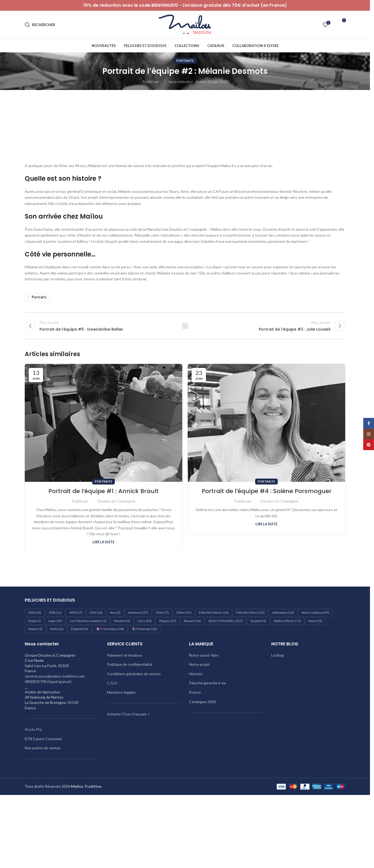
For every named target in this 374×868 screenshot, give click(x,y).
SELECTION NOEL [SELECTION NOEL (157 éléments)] (226, 621)
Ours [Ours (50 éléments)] (145, 621)
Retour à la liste (185, 326)
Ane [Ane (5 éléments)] (115, 612)
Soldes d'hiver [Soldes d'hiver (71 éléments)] (287, 621)
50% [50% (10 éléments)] (96, 612)
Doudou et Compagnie (117, 501)
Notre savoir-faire (204, 655)
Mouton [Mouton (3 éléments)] (122, 621)
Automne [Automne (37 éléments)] (138, 612)
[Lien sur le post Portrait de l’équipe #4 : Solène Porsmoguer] (266, 423)
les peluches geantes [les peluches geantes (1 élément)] (88, 621)
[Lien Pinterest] (369, 445)
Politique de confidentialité (130, 664)
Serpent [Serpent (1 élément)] (258, 621)
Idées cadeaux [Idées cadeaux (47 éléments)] (316, 612)
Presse (195, 692)
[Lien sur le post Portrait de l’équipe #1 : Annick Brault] (104, 423)
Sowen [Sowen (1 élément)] (35, 629)
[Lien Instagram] (369, 434)
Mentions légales (121, 692)
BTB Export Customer (43, 739)
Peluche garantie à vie (207, 683)
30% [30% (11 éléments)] (55, 612)
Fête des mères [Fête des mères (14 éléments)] (214, 612)
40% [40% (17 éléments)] (76, 612)
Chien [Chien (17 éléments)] (184, 612)
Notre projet (200, 664)
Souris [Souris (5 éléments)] (315, 621)
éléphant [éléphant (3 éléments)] (80, 629)
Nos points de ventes (43, 748)
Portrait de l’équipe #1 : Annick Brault (104, 491)
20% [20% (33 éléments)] (35, 612)
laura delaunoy (181, 82)
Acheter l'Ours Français (127, 714)
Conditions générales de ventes (134, 674)
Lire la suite (104, 542)
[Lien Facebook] (369, 423)
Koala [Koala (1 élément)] (35, 621)
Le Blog (277, 655)
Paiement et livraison (125, 655)
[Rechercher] (40, 25)
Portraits (185, 61)
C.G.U (112, 683)
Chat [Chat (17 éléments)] (162, 612)
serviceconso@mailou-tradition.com (55, 676)
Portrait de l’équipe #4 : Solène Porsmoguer (267, 491)
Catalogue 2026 (202, 702)
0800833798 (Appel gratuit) (48, 681)
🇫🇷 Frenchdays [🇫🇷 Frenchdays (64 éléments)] (110, 629)
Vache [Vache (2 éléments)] (57, 629)
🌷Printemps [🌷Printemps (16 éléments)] (144, 629)
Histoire (196, 674)
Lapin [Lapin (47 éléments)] (55, 621)
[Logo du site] (185, 24)
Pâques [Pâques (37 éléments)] (168, 621)
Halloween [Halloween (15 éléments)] (283, 612)
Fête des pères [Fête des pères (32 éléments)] (250, 612)
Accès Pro (33, 729)
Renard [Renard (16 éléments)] (192, 621)
